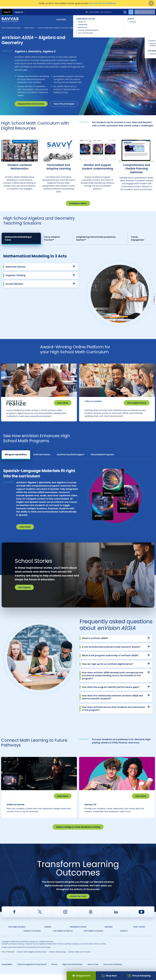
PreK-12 (7, 10)
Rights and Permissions (72, 971)
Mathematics (29, 26)
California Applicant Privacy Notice (32, 971)
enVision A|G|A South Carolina (79, 958)
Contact (145, 17)
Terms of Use (93, 971)
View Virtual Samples (64, 102)
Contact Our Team (78, 903)
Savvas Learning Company (11, 26)
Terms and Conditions (113, 971)
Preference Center (78, 933)
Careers (48, 933)
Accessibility (7, 971)
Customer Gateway (17, 933)
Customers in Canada (93, 938)
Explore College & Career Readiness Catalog (78, 834)
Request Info (81, 976)
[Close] (151, 3)
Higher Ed (19, 10)
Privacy (54, 971)
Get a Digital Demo (137, 401)
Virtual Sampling (139, 976)
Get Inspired (24, 590)
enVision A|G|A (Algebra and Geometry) (32, 958)
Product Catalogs (32, 938)
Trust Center (139, 933)
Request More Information (31, 102)
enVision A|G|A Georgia (58, 958)
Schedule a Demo (78, 201)
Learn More (63, 401)
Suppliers (109, 933)
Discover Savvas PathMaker (103, 3)
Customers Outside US (63, 938)
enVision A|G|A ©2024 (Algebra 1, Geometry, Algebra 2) (57, 26)
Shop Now (109, 976)
